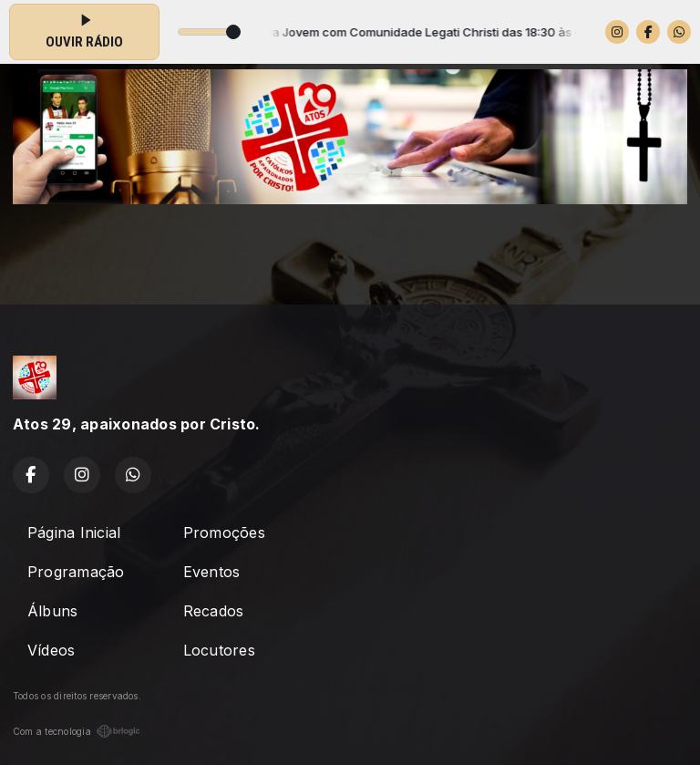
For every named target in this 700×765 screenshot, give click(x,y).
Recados (214, 611)
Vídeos (51, 650)
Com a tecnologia (77, 731)
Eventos (212, 572)
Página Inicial (74, 532)
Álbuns (52, 611)
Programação (76, 572)
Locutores (219, 650)
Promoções (224, 532)
